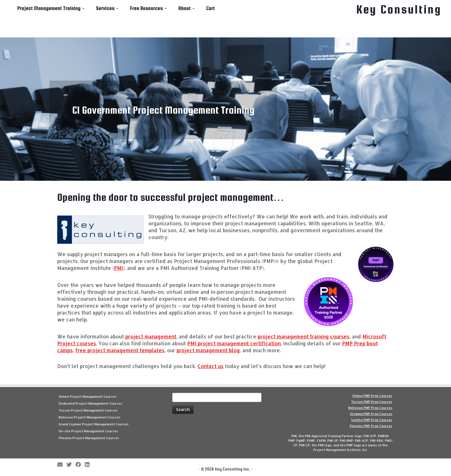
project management (151, 336)
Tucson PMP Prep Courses (372, 402)
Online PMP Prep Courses (372, 396)
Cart (211, 8)
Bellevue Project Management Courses (90, 417)
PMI (119, 268)
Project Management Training (51, 8)
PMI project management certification (234, 343)
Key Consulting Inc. (233, 469)
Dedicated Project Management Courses (90, 403)
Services (107, 8)
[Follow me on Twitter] (71, 465)
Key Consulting (399, 9)
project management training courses (304, 336)
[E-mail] (62, 465)
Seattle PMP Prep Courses (372, 420)
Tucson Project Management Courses (88, 410)
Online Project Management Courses (88, 397)
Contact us (211, 366)
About (187, 8)
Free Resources (148, 8)
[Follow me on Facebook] (80, 465)
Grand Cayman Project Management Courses (94, 424)
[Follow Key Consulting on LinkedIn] (89, 465)
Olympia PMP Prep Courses (371, 414)
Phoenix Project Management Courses (89, 438)
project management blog (208, 350)
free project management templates (120, 350)
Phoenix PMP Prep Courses (371, 426)
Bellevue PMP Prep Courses (370, 408)
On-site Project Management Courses (88, 431)
